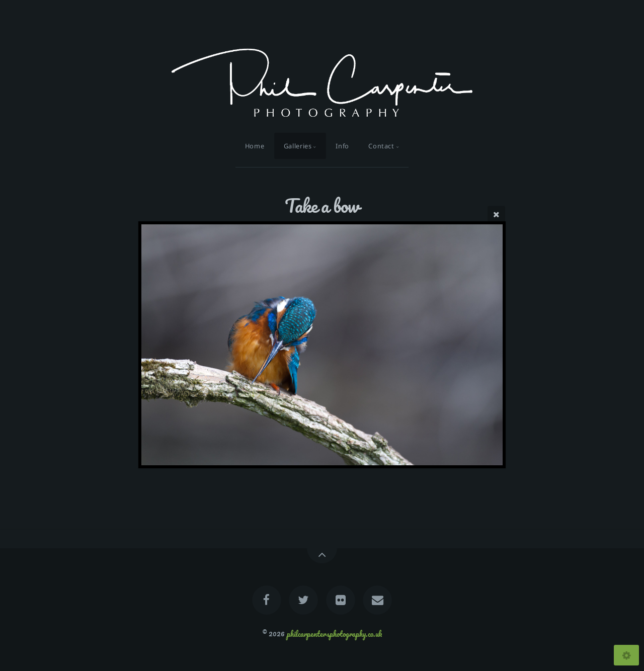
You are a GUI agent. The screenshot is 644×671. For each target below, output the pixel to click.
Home (255, 146)
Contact (381, 146)
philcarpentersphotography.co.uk (334, 633)
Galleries (298, 146)
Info (342, 146)
